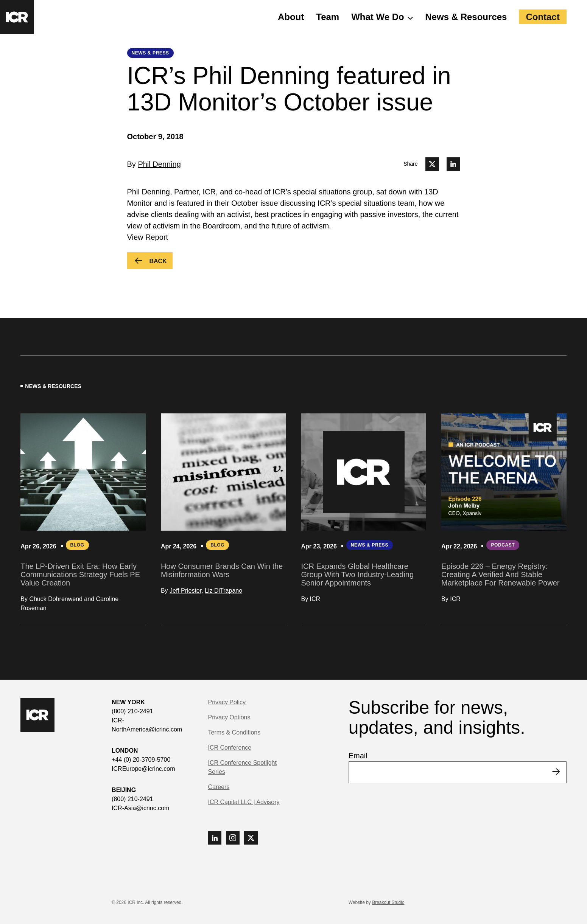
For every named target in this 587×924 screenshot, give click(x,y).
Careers (219, 787)
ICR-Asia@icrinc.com (140, 808)
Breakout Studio (388, 902)
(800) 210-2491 (132, 711)
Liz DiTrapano (223, 591)
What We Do (378, 17)
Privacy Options (229, 717)
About (291, 17)
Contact (543, 17)
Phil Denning (159, 164)
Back (161, 262)
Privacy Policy (227, 702)
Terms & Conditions (234, 732)
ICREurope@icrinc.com (143, 769)
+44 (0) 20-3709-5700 (141, 760)
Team (328, 17)
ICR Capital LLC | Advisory (244, 802)
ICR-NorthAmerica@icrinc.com (147, 725)
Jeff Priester (185, 591)
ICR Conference (230, 748)
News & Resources (466, 17)
